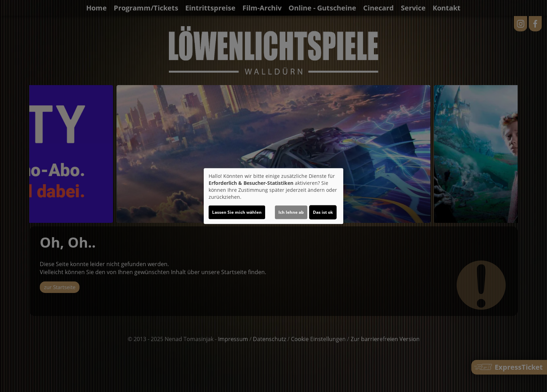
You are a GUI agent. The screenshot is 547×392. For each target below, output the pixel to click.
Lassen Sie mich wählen (237, 212)
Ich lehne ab (291, 212)
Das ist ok (323, 212)
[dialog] (273, 196)
